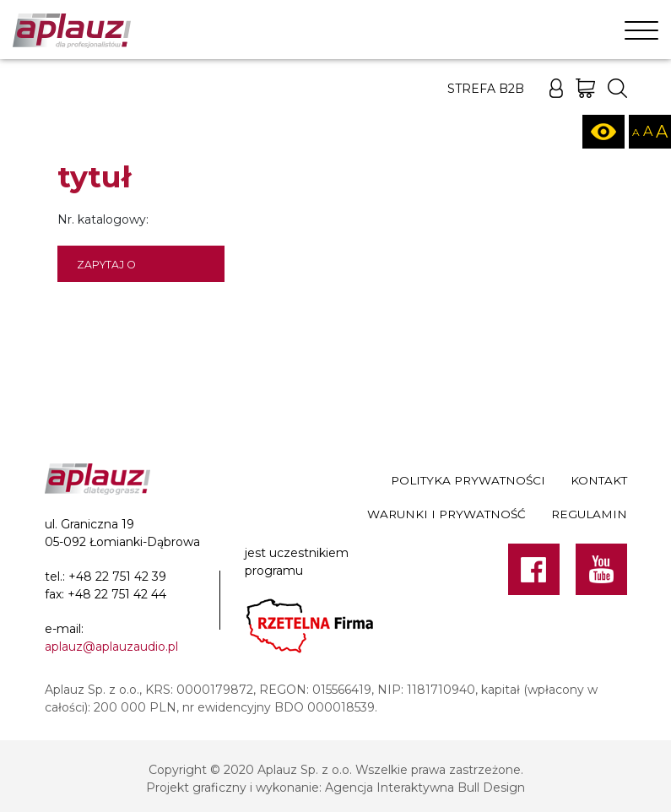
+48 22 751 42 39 (117, 577)
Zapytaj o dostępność (115, 270)
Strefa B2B (486, 89)
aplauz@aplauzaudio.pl (111, 647)
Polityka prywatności (468, 480)
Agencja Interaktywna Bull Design (425, 788)
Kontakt (599, 480)
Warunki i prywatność (446, 514)
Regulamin (589, 514)
